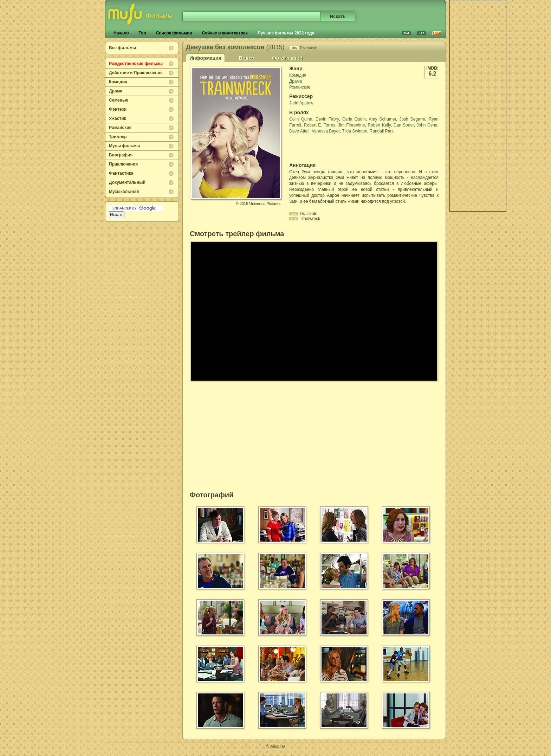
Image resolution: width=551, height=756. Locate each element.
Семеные (119, 100)
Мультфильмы (124, 146)
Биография (121, 155)
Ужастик (118, 118)
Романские (120, 128)
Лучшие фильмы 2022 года (286, 33)
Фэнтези (118, 109)
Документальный (127, 182)
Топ (142, 33)
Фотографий (287, 58)
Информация (205, 58)
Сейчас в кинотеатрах (225, 33)
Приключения (123, 164)
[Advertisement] (478, 106)
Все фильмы (122, 48)
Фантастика (121, 173)
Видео (247, 58)
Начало (121, 33)
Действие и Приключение (136, 73)
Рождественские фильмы (136, 64)
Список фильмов (174, 33)
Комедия (118, 82)
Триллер (118, 137)
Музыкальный (124, 192)
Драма (116, 91)
